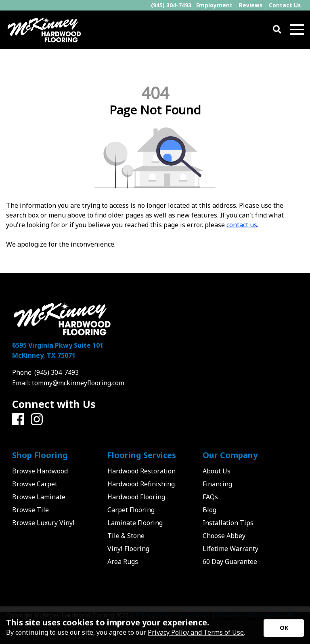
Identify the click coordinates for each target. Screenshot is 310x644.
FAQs (210, 497)
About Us (217, 471)
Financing (217, 484)
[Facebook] (18, 420)
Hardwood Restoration (141, 471)
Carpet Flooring (131, 510)
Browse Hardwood (40, 471)
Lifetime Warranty (230, 549)
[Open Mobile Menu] (297, 30)
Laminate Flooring (135, 523)
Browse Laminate (39, 497)
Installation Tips (228, 523)
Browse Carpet (35, 484)
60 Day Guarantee (230, 562)
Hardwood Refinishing (141, 484)
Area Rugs (123, 562)
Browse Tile (30, 510)
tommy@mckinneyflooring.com (78, 383)
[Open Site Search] (277, 30)
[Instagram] (37, 420)
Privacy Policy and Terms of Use (196, 632)
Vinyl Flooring (128, 549)
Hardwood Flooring (136, 497)
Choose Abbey (224, 536)
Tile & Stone (126, 536)
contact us (242, 225)
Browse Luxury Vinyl (43, 523)
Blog (209, 510)
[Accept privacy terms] (284, 628)
